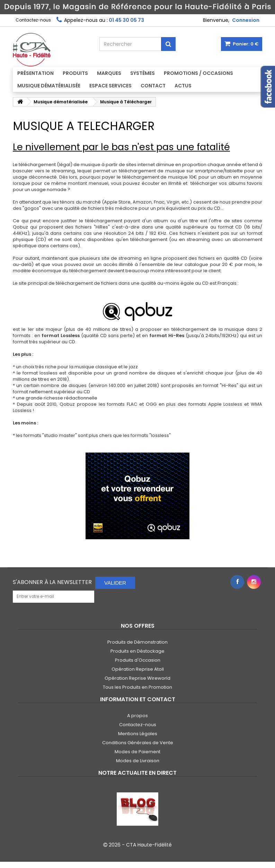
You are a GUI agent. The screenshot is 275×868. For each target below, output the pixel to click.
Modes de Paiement (137, 752)
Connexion (246, 20)
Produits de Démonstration (137, 642)
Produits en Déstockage (137, 651)
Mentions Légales (138, 734)
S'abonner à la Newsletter (52, 582)
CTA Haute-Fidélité (149, 845)
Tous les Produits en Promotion (137, 687)
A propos (137, 716)
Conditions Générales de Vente (138, 743)
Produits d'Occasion (138, 660)
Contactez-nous (33, 20)
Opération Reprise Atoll (138, 669)
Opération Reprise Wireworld (137, 678)
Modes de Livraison (138, 761)
